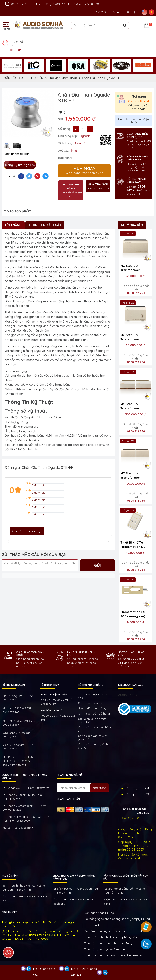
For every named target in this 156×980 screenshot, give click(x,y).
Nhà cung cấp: (68, 136)
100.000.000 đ (135, 484)
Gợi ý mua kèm (132, 225)
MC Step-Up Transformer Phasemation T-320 (135, 337)
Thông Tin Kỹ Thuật (45, 225)
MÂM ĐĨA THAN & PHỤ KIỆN (24, 78)
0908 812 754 (20, 4)
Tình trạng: (66, 143)
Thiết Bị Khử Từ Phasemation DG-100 (134, 545)
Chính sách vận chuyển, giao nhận (93, 737)
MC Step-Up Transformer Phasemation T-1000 (132, 476)
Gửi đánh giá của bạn (27, 531)
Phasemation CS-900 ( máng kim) (133, 614)
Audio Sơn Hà (128, 695)
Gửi (97, 565)
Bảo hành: (65, 158)
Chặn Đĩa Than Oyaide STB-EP (104, 78)
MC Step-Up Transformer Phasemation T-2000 (132, 407)
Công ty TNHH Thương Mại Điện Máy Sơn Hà (24, 776)
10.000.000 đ (135, 553)
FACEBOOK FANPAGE (131, 685)
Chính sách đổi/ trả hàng (94, 713)
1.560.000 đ (81, 119)
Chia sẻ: (11, 176)
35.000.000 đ (135, 276)
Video (117, 12)
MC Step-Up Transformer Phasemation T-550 (135, 268)
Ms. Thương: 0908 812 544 (53, 4)
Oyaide (85, 136)
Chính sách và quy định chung (93, 746)
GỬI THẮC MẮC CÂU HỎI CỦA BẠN (34, 555)
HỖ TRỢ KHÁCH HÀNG (91, 685)
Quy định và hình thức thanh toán (92, 720)
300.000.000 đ (135, 414)
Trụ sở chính (10, 876)
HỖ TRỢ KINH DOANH (14, 685)
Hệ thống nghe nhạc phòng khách (107, 919)
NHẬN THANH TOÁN (68, 799)
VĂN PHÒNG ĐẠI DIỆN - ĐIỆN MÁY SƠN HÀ (126, 877)
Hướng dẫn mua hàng (92, 708)
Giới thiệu (102, 12)
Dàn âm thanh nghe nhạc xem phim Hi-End (113, 931)
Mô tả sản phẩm (18, 211)
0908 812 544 (11, 749)
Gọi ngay (139, 99)
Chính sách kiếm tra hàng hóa (94, 696)
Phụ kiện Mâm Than (63, 78)
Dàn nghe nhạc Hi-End (99, 913)
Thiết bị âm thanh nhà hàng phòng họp (110, 937)
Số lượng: (64, 129)
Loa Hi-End (91, 925)
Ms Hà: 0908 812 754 (44, 972)
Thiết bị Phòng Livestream (102, 955)
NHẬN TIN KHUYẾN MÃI (70, 775)
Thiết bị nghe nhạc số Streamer (105, 949)
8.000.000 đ (135, 622)
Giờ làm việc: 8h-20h (87, 4)
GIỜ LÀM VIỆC (9, 912)
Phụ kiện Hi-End (132, 955)
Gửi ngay (100, 788)
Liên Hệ (130, 12)
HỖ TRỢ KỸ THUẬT (50, 685)
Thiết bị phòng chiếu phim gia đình (107, 943)
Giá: (61, 119)
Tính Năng (13, 225)
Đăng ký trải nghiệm (20, 165)
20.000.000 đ (135, 345)
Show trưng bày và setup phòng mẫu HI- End (74, 877)
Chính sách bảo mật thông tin (95, 729)
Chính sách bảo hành (92, 703)
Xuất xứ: (64, 151)
